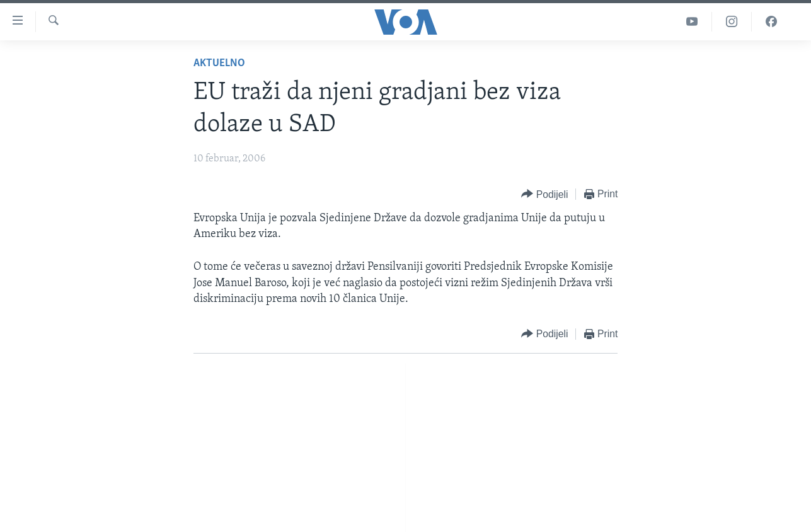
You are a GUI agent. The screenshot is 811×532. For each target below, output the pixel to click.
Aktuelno (219, 63)
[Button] (544, 194)
